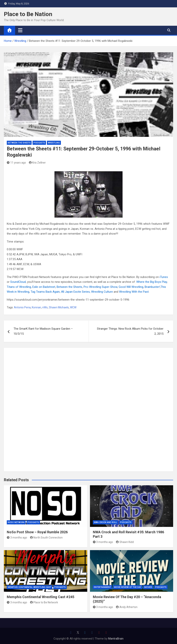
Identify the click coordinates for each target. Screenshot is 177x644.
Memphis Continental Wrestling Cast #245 (41, 597)
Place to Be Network (44, 602)
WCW (73, 307)
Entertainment (102, 587)
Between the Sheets (19, 143)
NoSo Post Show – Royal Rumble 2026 (37, 532)
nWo (45, 307)
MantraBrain (116, 639)
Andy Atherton (127, 607)
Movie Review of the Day (128, 587)
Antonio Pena (22, 307)
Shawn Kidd (125, 542)
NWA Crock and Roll (105, 522)
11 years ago (16, 163)
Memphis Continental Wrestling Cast (30, 587)
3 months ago (17, 538)
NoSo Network (16, 522)
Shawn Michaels (59, 307)
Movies (148, 587)
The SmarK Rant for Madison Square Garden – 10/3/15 (43, 331)
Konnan (36, 307)
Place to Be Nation (28, 14)
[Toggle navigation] (20, 30)
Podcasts (39, 143)
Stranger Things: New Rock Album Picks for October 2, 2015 (130, 331)
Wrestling (54, 143)
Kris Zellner (37, 163)
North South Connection (46, 538)
